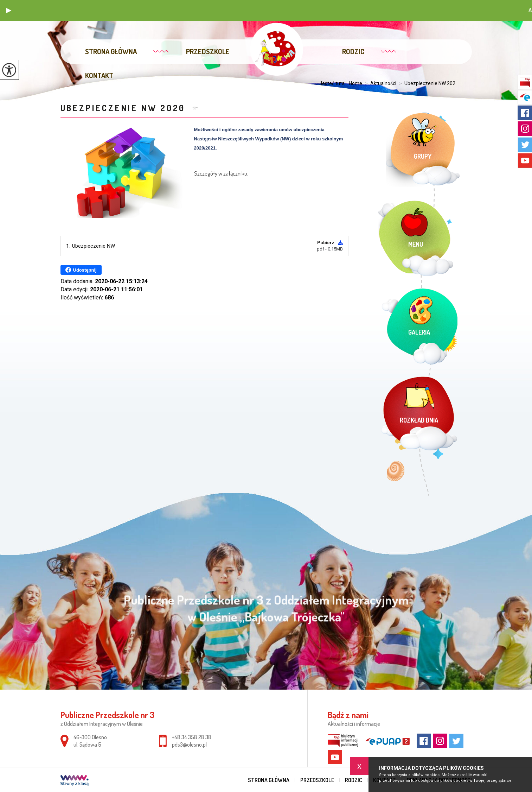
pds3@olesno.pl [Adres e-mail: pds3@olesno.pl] (189, 745)
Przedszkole (208, 51)
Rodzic (353, 51)
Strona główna (111, 51)
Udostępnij (81, 270)
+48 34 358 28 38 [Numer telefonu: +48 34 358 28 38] (192, 737)
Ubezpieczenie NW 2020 (125, 108)
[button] (9, 11)
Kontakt (99, 75)
